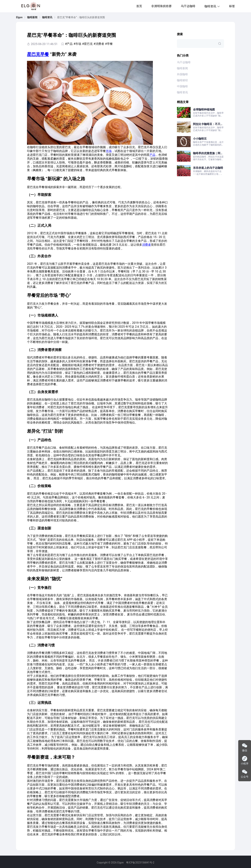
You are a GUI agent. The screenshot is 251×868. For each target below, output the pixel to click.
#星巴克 (87, 44)
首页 (139, 6)
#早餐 (109, 44)
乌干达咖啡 (188, 6)
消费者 (146, 245)
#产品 (69, 44)
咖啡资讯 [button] (212, 6)
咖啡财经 (182, 80)
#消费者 (99, 44)
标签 (232, 6)
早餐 (45, 54)
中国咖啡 (182, 86)
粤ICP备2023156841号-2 (140, 863)
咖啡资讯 (47, 17)
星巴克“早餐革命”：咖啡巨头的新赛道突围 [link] (81, 17)
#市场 (77, 44)
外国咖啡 (182, 74)
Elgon (19, 17)
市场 (109, 151)
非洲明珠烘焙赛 (161, 6)
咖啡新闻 (32, 17)
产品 (152, 155)
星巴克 (34, 54)
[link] (19, 17)
